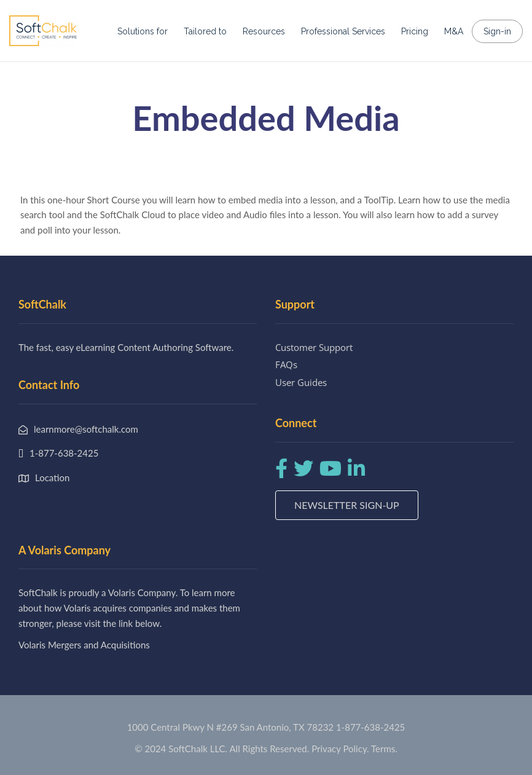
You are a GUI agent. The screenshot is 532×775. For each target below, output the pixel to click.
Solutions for (143, 31)
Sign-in (497, 31)
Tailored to (205, 31)
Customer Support (314, 347)
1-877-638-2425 (370, 727)
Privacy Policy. (340, 749)
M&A (454, 31)
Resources (264, 31)
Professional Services (343, 31)
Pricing (415, 31)
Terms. (384, 749)
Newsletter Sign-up (347, 505)
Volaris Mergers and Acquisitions (84, 645)
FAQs (286, 364)
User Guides (301, 382)
